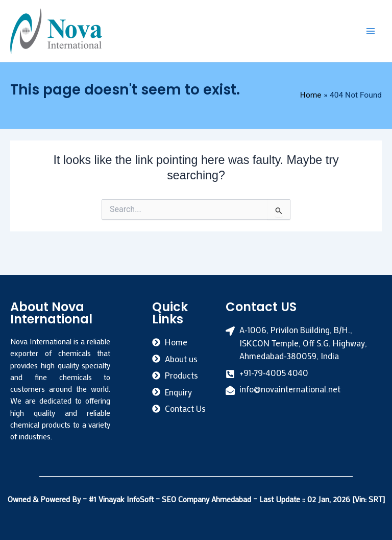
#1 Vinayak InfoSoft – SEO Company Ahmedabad (171, 499)
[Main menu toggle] (371, 31)
